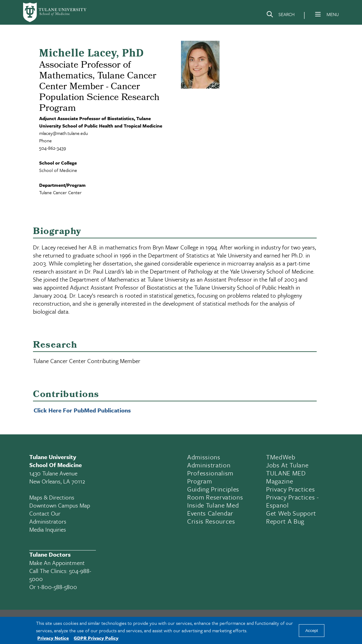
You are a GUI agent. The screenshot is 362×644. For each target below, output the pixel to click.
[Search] (280, 15)
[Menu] (318, 14)
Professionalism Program (210, 477)
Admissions (204, 457)
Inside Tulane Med (213, 505)
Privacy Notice (53, 638)
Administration (209, 465)
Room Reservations (215, 497)
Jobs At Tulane (287, 465)
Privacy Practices (290, 489)
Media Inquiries (48, 529)
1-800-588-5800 (57, 587)
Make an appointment (57, 563)
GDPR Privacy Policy (96, 638)
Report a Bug (285, 521)
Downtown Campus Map (60, 505)
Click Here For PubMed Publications (82, 410)
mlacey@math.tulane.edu (64, 133)
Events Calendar (210, 513)
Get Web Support (291, 513)
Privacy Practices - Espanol (292, 501)
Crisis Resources (211, 521)
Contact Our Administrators (48, 517)
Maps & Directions (52, 497)
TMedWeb (281, 457)
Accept (312, 631)
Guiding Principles (213, 489)
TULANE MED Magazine (286, 477)
